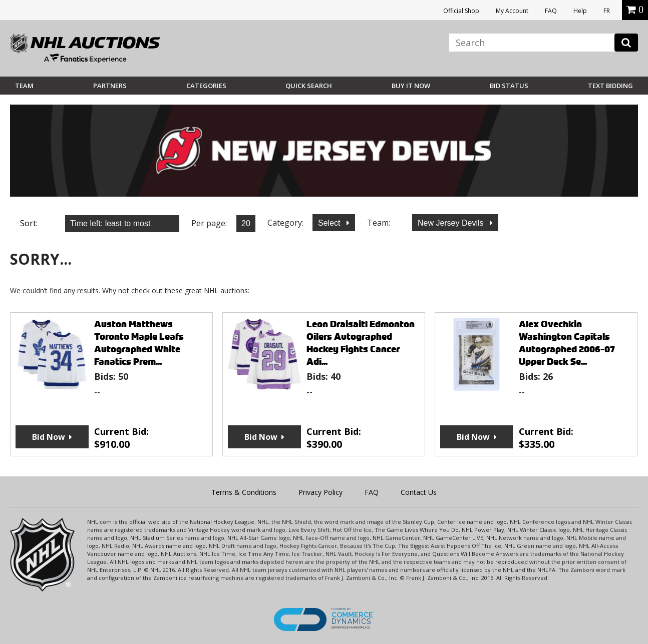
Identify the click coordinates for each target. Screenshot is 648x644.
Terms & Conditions (244, 492)
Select (330, 223)
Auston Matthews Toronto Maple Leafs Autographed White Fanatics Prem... (139, 343)
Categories (206, 86)
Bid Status (509, 86)
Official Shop (461, 11)
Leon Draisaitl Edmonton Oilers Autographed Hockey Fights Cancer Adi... (361, 343)
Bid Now (49, 437)
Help (580, 11)
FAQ (551, 11)
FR (607, 11)
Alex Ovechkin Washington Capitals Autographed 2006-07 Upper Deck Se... (567, 343)
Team (24, 86)
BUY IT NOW (411, 86)
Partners (110, 86)
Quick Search (309, 86)
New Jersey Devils (452, 223)
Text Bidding (610, 86)
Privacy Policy (320, 492)
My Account (512, 11)
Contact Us (419, 492)
